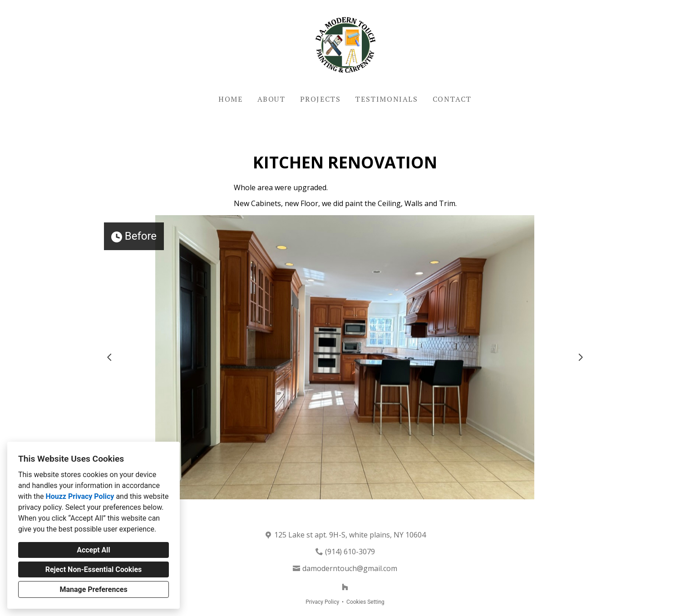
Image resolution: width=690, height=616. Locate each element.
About (271, 99)
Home (230, 99)
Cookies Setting (365, 602)
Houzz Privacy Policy (80, 496)
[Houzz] (345, 587)
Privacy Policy (322, 602)
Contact (452, 99)
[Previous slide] (109, 357)
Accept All (94, 550)
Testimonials (386, 99)
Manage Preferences (93, 589)
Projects (320, 99)
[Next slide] (581, 357)
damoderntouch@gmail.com (350, 568)
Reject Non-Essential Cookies (94, 569)
